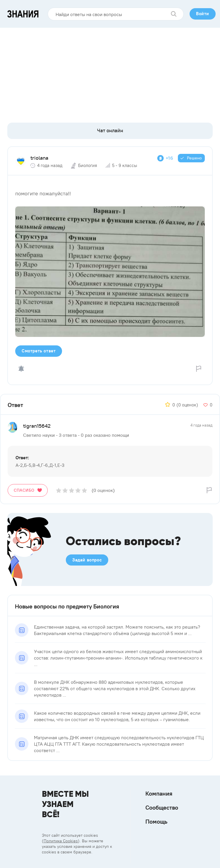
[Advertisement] (110, 72)
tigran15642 (37, 426)
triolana (39, 158)
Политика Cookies (61, 841)
